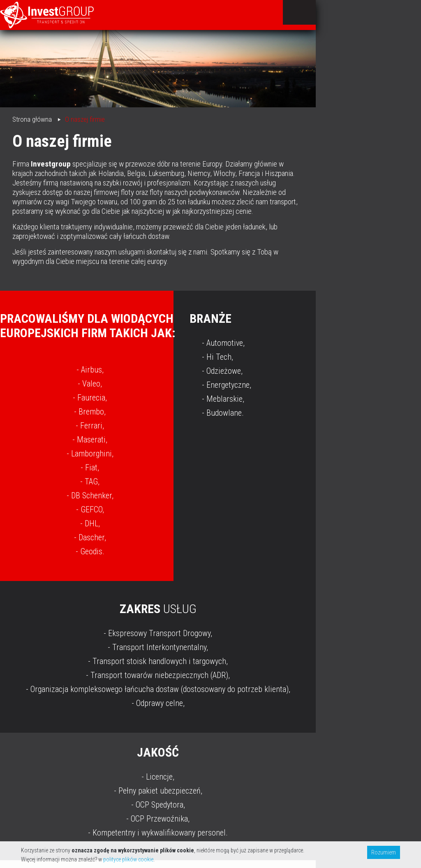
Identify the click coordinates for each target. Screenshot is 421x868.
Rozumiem (384, 852)
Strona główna (32, 119)
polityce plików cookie (128, 859)
